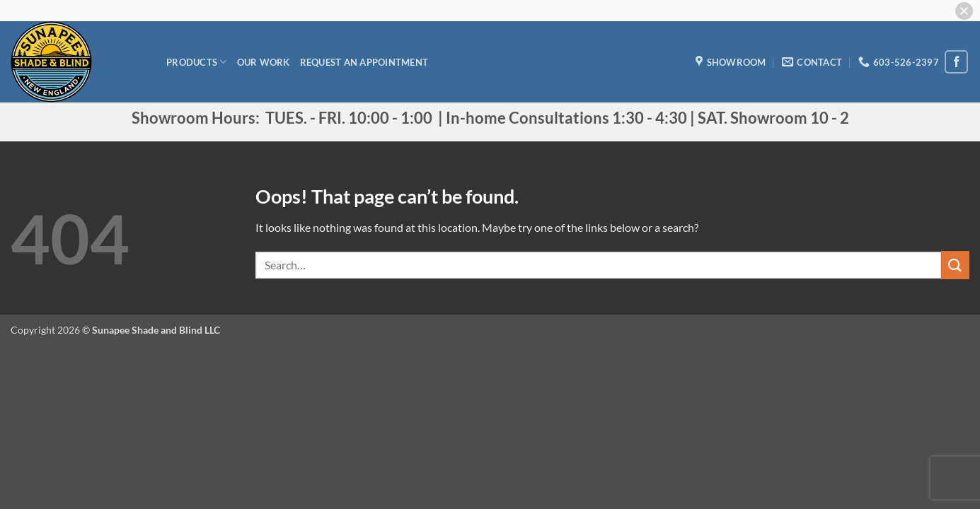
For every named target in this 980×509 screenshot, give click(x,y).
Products (197, 62)
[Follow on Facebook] (956, 62)
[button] (964, 11)
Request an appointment (364, 62)
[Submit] (955, 265)
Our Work (264, 62)
